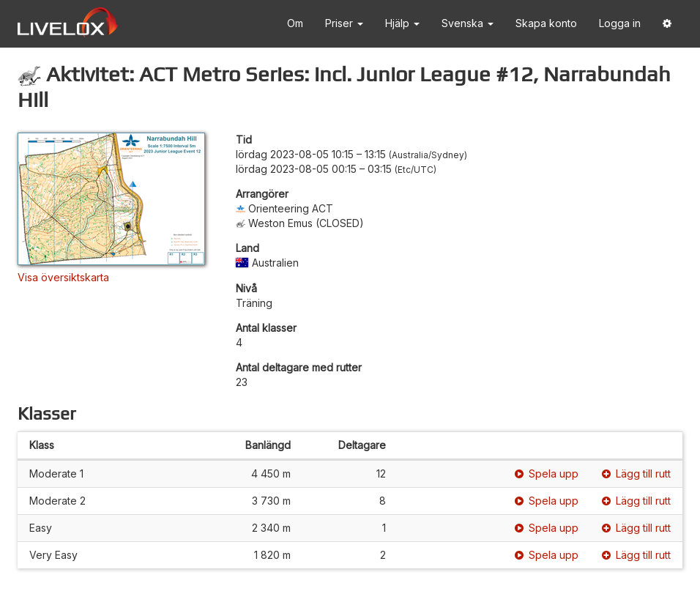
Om (295, 23)
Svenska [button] (468, 23)
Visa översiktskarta (63, 277)
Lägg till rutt (636, 474)
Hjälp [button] (402, 23)
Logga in (620, 23)
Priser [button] (344, 23)
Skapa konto (546, 23)
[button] (667, 24)
